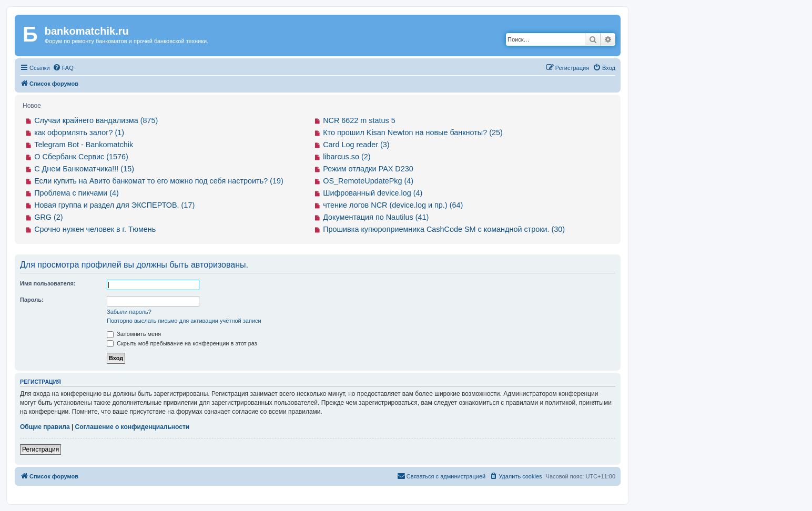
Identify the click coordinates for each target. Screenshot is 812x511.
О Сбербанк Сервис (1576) (81, 157)
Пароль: (32, 300)
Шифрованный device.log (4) (373, 193)
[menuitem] (63, 68)
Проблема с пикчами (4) (77, 193)
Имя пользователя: (48, 283)
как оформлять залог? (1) (79, 132)
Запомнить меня (134, 334)
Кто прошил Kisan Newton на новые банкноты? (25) (413, 132)
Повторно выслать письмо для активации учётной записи (184, 321)
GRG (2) (48, 217)
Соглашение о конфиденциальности (133, 427)
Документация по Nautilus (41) (376, 217)
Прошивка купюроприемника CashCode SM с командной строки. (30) (444, 229)
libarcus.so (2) (347, 157)
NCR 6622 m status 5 (359, 120)
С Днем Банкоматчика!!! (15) (84, 169)
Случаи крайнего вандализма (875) (96, 120)
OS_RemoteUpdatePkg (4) (368, 181)
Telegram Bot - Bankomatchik (84, 145)
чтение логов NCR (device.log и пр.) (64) (393, 205)
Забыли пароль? (129, 312)
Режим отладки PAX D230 (368, 169)
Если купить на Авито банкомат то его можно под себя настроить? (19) (159, 181)
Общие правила (45, 427)
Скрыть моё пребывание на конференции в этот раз (182, 343)
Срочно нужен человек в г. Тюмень (95, 229)
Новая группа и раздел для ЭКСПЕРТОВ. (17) (114, 205)
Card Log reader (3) (356, 145)
